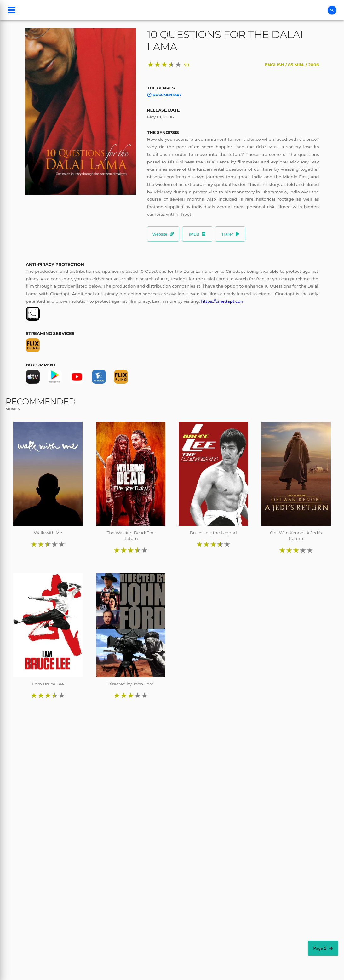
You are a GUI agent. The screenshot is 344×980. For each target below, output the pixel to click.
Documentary (164, 95)
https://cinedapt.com (223, 301)
